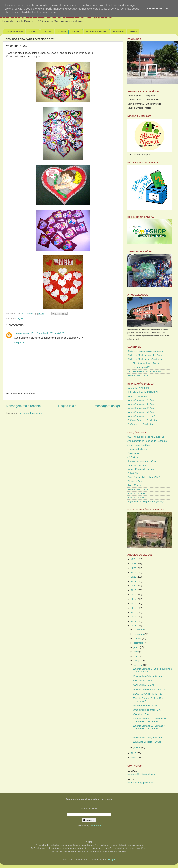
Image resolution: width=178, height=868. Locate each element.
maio (136, 652)
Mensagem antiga (107, 406)
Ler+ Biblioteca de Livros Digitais (144, 363)
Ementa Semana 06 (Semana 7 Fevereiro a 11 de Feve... (149, 727)
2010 (134, 753)
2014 (134, 612)
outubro (138, 638)
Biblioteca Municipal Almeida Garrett (146, 355)
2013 (134, 617)
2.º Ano (47, 31)
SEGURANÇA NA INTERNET (148, 694)
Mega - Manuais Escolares (141, 469)
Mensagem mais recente (23, 406)
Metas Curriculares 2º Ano (141, 404)
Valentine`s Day (141, 714)
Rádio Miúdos (134, 485)
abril (136, 656)
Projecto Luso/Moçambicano (147, 676)
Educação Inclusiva (137, 449)
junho (137, 647)
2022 (134, 577)
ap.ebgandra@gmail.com (140, 783)
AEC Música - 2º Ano (144, 685)
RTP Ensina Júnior (137, 493)
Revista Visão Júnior (138, 375)
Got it (170, 9)
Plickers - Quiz (135, 481)
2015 (134, 608)
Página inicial (15, 31)
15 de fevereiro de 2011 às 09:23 (47, 333)
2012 (134, 621)
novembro (139, 634)
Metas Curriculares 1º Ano (141, 400)
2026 (134, 559)
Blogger (112, 859)
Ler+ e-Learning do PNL (140, 367)
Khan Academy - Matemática (142, 461)
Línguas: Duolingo (137, 465)
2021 (134, 581)
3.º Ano (62, 31)
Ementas (118, 31)
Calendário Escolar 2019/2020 (143, 392)
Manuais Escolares (137, 396)
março (137, 661)
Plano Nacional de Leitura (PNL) (144, 477)
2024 (134, 568)
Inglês (20, 318)
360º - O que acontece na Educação (146, 437)
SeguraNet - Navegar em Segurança (146, 501)
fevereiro (138, 665)
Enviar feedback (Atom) (31, 413)
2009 (134, 757)
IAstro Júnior (134, 453)
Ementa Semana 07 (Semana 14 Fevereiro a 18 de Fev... (150, 720)
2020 (134, 586)
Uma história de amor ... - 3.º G (149, 689)
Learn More (155, 9)
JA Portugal (133, 457)
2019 (134, 590)
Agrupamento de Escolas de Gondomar (147, 441)
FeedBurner (96, 826)
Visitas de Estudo (97, 31)
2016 (134, 603)
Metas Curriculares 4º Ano (141, 412)
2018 (134, 595)
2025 (134, 564)
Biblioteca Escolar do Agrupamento (145, 351)
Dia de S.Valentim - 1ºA (145, 705)
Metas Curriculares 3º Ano (141, 408)
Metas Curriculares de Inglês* (142, 416)
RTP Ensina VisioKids (138, 497)
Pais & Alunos (134, 473)
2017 (134, 599)
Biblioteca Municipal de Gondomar (145, 359)
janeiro (137, 747)
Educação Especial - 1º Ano (147, 742)
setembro (139, 643)
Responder (20, 342)
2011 (134, 626)
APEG (133, 31)
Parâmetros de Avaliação (140, 424)
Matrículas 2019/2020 (138, 388)
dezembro (139, 630)
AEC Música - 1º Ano (144, 680)
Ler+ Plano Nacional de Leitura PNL (146, 371)
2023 (134, 572)
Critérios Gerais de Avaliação (142, 420)
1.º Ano (33, 31)
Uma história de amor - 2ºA (147, 710)
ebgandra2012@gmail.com (141, 774)
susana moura (22, 333)
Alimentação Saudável (139, 445)
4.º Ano (76, 31)
